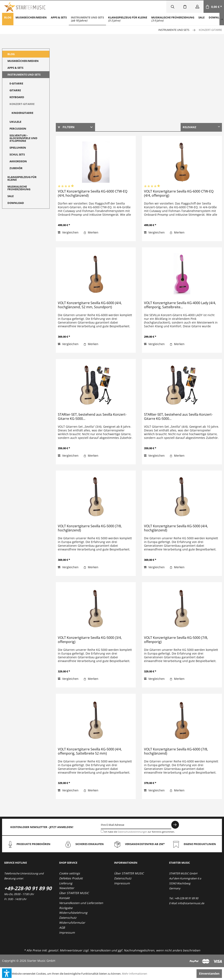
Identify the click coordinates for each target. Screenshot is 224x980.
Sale (11, 196)
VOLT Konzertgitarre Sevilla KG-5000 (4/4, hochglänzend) (176, 528)
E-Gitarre (16, 83)
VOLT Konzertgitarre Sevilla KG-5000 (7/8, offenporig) (176, 640)
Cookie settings (70, 873)
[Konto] (197, 7)
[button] (7, 973)
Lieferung (66, 883)
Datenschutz (68, 918)
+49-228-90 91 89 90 (28, 888)
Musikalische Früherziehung (19, 188)
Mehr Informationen (135, 974)
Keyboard (17, 97)
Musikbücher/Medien (23, 61)
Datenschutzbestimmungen (132, 832)
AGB (62, 928)
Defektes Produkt (71, 878)
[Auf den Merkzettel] (91, 232)
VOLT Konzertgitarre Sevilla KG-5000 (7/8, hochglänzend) (90, 528)
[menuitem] (8, 19)
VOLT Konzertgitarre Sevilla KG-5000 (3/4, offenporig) (90, 640)
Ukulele (15, 122)
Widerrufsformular (72, 923)
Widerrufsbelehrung (73, 913)
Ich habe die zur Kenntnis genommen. (139, 832)
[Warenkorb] (214, 7)
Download (16, 203)
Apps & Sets (15, 68)
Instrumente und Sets (24, 75)
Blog (11, 54)
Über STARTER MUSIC (74, 893)
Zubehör (16, 168)
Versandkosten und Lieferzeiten (81, 903)
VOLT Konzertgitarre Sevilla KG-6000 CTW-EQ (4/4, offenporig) (179, 193)
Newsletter (67, 888)
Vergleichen (68, 232)
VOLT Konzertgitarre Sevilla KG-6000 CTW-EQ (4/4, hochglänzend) (93, 193)
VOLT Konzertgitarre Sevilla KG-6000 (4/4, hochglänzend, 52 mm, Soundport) (90, 305)
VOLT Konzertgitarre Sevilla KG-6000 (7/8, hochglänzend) (176, 751)
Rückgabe (66, 908)
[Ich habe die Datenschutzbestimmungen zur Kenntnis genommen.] (102, 831)
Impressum (67, 932)
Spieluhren (18, 148)
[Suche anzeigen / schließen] (173, 7)
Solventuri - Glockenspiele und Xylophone (23, 138)
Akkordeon (18, 161)
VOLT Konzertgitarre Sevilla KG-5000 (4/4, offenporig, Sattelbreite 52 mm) (90, 751)
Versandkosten (100, 950)
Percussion (18, 129)
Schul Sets (17, 154)
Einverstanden (209, 973)
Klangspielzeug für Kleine (22, 178)
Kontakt (64, 898)
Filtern (66, 127)
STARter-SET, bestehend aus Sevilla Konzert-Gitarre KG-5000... (92, 417)
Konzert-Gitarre (22, 104)
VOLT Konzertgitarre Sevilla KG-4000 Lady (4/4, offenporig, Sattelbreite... (180, 305)
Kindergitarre (22, 113)
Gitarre (15, 90)
